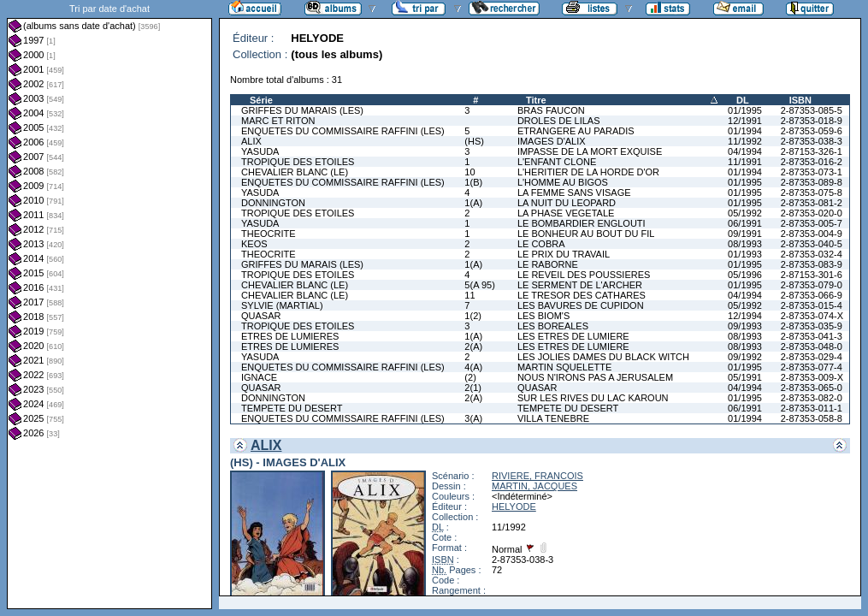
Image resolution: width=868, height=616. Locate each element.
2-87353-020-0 (812, 213)
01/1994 (745, 131)
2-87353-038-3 (812, 141)
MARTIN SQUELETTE (564, 367)
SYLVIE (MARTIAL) (282, 305)
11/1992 (745, 141)
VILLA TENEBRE (553, 418)
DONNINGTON (273, 203)
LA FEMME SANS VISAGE (574, 192)
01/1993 (745, 254)
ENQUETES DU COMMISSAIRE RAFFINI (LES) (343, 131)
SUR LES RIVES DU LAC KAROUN (593, 398)
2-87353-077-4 (812, 367)
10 (469, 172)
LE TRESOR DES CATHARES (582, 295)
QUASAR (261, 316)
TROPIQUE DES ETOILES (298, 162)
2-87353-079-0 (812, 285)
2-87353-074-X (812, 316)
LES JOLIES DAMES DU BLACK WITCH (603, 357)
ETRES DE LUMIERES (290, 336)
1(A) (473, 203)
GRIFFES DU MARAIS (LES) (302, 110)
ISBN (800, 100)
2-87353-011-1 (812, 408)
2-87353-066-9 (812, 295)
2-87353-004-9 (812, 234)
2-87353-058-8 (812, 418)
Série (261, 100)
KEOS (254, 244)
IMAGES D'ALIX (552, 141)
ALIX (251, 141)
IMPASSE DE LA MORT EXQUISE (590, 151)
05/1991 (745, 377)
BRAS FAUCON (551, 110)
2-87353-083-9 (812, 264)
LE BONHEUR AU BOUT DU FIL (586, 234)
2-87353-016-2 (812, 162)
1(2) (473, 316)
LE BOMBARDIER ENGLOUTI (582, 223)
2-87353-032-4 (812, 254)
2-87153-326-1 (812, 151)
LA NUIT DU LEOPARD (567, 203)
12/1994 (745, 316)
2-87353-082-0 (812, 398)
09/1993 (745, 326)
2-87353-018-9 (812, 121)
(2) (470, 377)
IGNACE (259, 377)
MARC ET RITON (278, 121)
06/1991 (745, 223)
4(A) (473, 367)
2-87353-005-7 (812, 223)
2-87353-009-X (812, 377)
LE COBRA (541, 244)
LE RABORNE (548, 264)
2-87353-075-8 (812, 192)
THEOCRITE (269, 234)
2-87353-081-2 (812, 203)
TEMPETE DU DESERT (292, 408)
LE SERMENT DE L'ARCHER (580, 285)
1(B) (473, 182)
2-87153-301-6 (812, 275)
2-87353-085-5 (812, 110)
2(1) (473, 388)
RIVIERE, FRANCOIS (537, 476)
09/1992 (745, 357)
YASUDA (260, 151)
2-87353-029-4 (812, 357)
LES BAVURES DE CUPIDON (581, 305)
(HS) (474, 141)
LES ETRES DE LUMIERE (573, 336)
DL (743, 100)
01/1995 (745, 110)
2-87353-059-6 (812, 131)
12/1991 (745, 121)
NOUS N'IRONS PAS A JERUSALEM (595, 377)
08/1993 (745, 244)
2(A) (473, 346)
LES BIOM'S (543, 316)
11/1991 (745, 162)
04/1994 (745, 151)
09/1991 (745, 234)
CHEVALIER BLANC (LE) (295, 172)
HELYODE (514, 506)
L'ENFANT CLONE (557, 162)
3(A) (473, 418)
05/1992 (745, 213)
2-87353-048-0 (812, 346)
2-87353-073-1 (812, 172)
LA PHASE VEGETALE (566, 213)
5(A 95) (479, 285)
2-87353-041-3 (812, 336)
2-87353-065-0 (812, 388)
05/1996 (745, 275)
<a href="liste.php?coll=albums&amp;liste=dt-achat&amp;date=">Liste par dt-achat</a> (109, 305)
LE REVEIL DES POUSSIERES (584, 275)
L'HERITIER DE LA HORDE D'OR (588, 172)
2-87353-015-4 (812, 305)
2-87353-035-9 (812, 326)
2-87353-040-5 (812, 244)
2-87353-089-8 (812, 182)
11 (469, 295)
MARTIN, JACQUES (534, 486)
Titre (536, 100)
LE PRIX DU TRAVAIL (564, 254)
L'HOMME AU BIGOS (563, 182)
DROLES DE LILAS (559, 121)
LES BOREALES (553, 326)
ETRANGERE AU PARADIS (576, 131)
